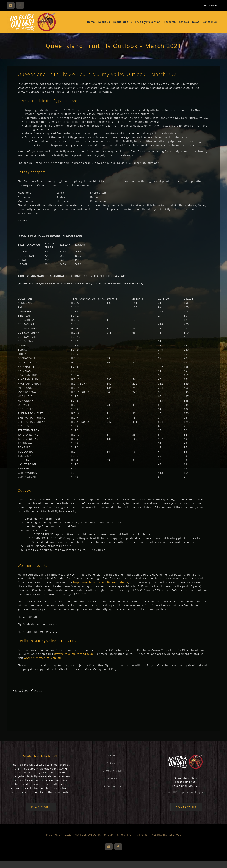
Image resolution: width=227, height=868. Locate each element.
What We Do (114, 771)
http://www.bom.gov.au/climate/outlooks (101, 582)
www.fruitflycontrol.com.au (43, 658)
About (114, 763)
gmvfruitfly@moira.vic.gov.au (74, 654)
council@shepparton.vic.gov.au (186, 792)
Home (114, 755)
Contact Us (114, 786)
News (114, 778)
